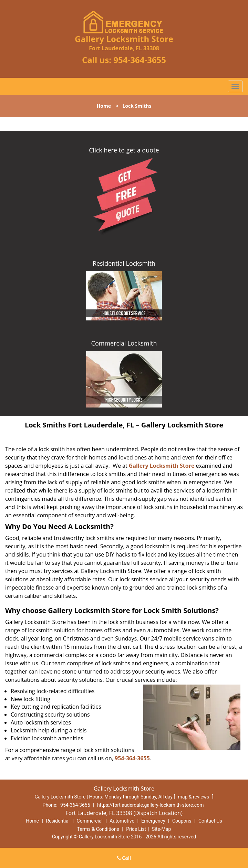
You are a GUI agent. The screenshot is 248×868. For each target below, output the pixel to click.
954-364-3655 (140, 60)
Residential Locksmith (124, 263)
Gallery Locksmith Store (162, 466)
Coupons (182, 821)
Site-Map (161, 829)
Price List (136, 829)
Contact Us (210, 821)
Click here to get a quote (124, 150)
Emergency (153, 821)
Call (124, 858)
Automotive (122, 821)
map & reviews (194, 797)
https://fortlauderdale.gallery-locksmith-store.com (151, 805)
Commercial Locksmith (124, 343)
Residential (58, 821)
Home (104, 106)
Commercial (90, 821)
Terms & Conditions (98, 829)
